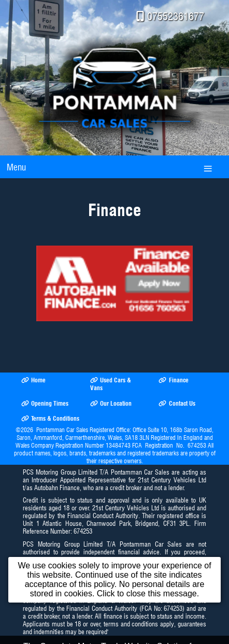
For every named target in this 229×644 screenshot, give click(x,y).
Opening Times (45, 403)
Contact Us (177, 403)
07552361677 (176, 16)
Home (33, 380)
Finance (173, 380)
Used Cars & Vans (111, 384)
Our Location (111, 403)
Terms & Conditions (50, 418)
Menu (16, 167)
